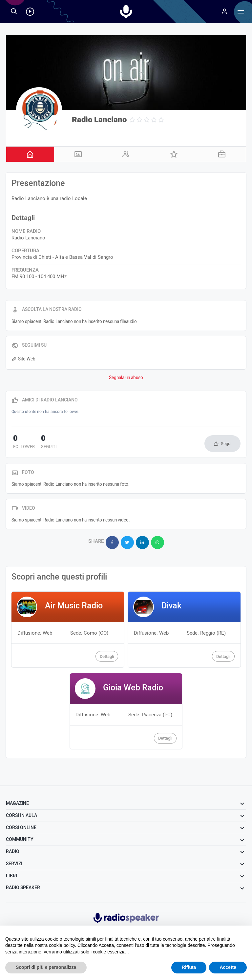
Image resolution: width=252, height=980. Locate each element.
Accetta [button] (228, 967)
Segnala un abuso (126, 378)
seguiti (44, 442)
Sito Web (23, 359)
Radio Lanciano (99, 120)
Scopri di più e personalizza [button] (46, 967)
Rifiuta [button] (189, 967)
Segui (226, 444)
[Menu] (224, 11)
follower (22, 442)
